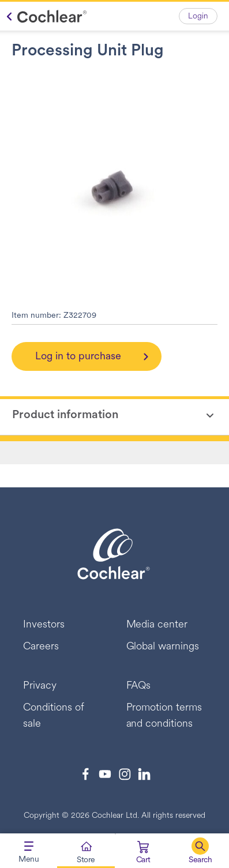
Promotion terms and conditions (164, 716)
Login (198, 16)
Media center (157, 625)
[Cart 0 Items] (143, 853)
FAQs (139, 686)
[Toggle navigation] (29, 851)
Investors (44, 625)
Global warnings (163, 647)
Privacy (40, 686)
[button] (200, 851)
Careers (41, 647)
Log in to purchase (78, 357)
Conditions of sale (54, 716)
